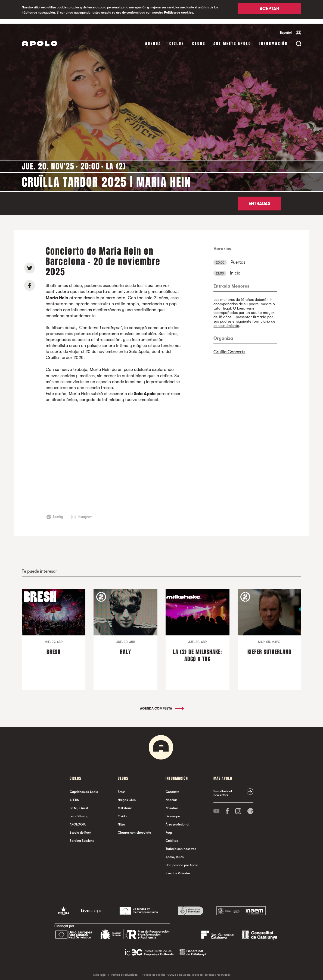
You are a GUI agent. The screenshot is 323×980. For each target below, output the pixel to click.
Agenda (153, 39)
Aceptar (269, 10)
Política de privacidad (124, 970)
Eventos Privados (178, 869)
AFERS (74, 796)
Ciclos (177, 39)
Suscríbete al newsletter (223, 789)
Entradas (259, 199)
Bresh (122, 787)
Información (274, 39)
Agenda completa (162, 704)
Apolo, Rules (175, 853)
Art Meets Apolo (232, 39)
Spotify (58, 512)
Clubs (199, 39)
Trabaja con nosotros (181, 844)
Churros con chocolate (134, 828)
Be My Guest (79, 804)
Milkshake (125, 804)
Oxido (122, 812)
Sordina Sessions (82, 836)
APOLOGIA (78, 820)
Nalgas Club (127, 796)
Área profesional (177, 820)
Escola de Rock (80, 828)
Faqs (169, 828)
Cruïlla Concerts (229, 348)
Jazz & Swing (79, 812)
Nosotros (172, 804)
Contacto (173, 787)
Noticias (171, 796)
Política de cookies (178, 12)
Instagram (85, 512)
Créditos (172, 836)
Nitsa (121, 820)
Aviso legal (100, 970)
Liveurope (173, 812)
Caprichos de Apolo (84, 787)
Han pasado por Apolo (182, 861)
